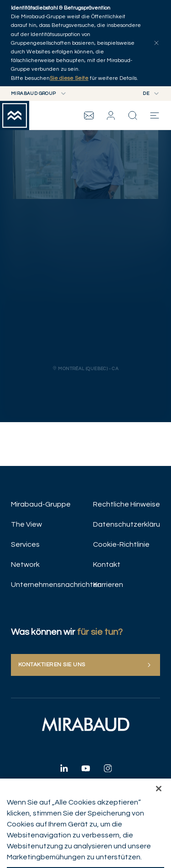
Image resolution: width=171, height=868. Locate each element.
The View (26, 524)
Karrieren (108, 585)
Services (25, 544)
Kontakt (107, 565)
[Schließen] (159, 795)
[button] (111, 115)
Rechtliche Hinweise (127, 504)
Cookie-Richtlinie (121, 544)
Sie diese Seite (69, 78)
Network (25, 565)
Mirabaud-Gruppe (41, 504)
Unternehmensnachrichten (45, 585)
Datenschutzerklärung (127, 524)
